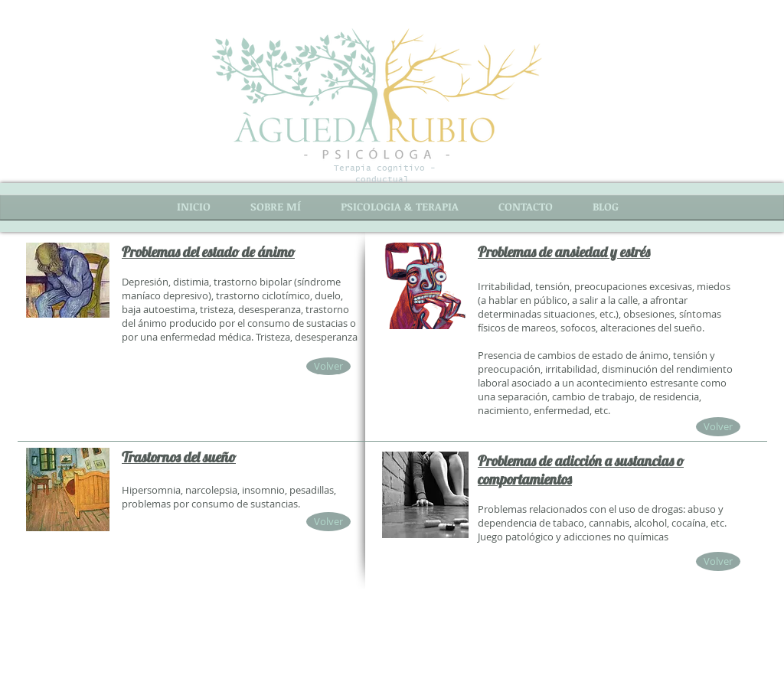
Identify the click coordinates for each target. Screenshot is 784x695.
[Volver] (328, 366)
